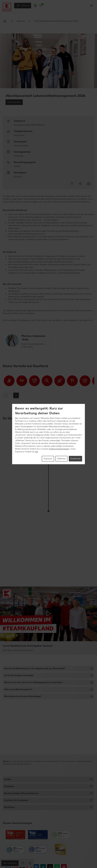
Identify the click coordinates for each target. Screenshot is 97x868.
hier (36, 452)
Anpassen (48, 459)
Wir (17, 418)
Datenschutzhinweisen (59, 449)
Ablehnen (61, 459)
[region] (48, 434)
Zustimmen (75, 459)
